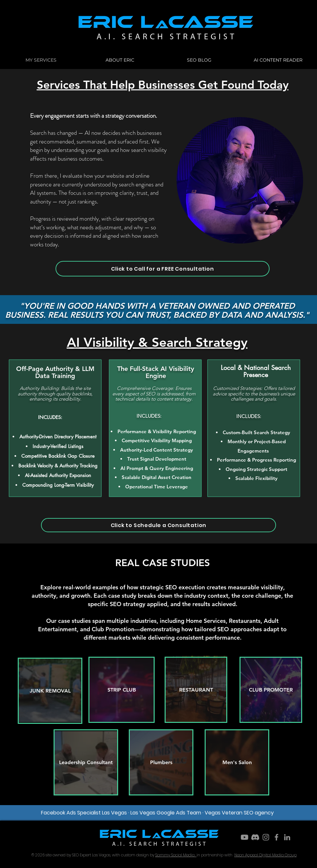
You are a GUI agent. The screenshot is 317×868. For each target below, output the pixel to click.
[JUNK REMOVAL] (50, 691)
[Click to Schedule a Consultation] (158, 525)
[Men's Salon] (237, 762)
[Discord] (255, 837)
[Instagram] (266, 837)
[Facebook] (276, 837)
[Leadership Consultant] (86, 762)
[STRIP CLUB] (122, 690)
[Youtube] (245, 837)
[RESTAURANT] (196, 690)
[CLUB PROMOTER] (271, 690)
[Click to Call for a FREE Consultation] (163, 269)
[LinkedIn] (287, 837)
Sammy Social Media (176, 855)
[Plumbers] (161, 762)
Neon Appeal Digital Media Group (266, 855)
